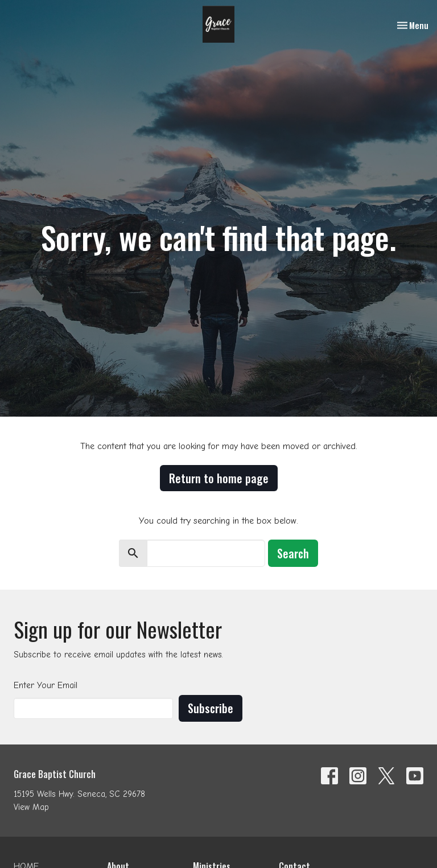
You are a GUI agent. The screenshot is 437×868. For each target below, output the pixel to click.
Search (293, 553)
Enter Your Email (46, 685)
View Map (31, 807)
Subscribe (211, 708)
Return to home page (219, 478)
